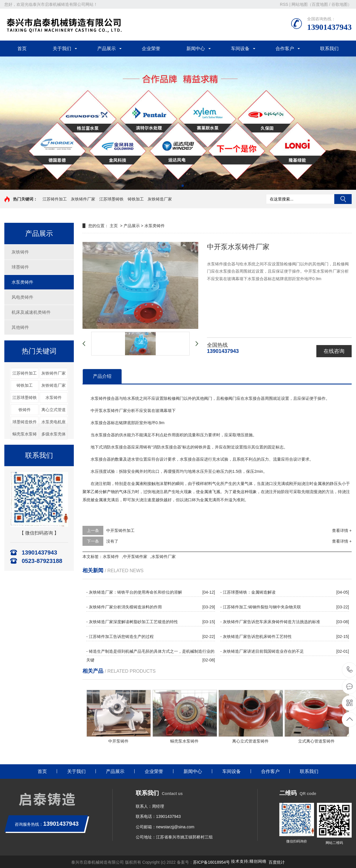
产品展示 (107, 49)
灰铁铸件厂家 (83, 199)
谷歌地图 (340, 4)
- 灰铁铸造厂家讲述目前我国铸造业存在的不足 (262, 651)
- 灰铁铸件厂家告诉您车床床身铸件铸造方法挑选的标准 (270, 622)
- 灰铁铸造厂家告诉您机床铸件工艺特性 (256, 637)
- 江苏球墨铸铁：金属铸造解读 (248, 592)
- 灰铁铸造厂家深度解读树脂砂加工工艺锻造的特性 (132, 622)
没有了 (112, 541)
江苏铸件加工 (55, 199)
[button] (173, 186)
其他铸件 (20, 327)
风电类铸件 (22, 297)
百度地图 (320, 4)
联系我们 (329, 49)
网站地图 (300, 4)
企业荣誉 (151, 49)
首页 (22, 49)
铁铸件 (25, 410)
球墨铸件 (20, 267)
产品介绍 (102, 376)
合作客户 (285, 49)
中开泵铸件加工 (120, 530)
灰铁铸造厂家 (160, 199)
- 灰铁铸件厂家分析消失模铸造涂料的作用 (124, 607)
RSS (284, 4)
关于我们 (62, 49)
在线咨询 (334, 351)
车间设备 (240, 49)
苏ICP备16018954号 (212, 862)
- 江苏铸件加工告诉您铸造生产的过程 (120, 637)
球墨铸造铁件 (25, 422)
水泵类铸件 (22, 282)
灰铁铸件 (20, 252)
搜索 (343, 199)
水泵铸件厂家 (164, 557)
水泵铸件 (54, 397)
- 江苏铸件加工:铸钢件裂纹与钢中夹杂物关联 (260, 607)
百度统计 (277, 862)
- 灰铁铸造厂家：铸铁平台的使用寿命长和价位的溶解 (134, 592)
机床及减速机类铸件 (31, 312)
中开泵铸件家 (135, 557)
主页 (114, 226)
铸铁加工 (136, 199)
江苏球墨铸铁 (111, 199)
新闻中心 (196, 49)
